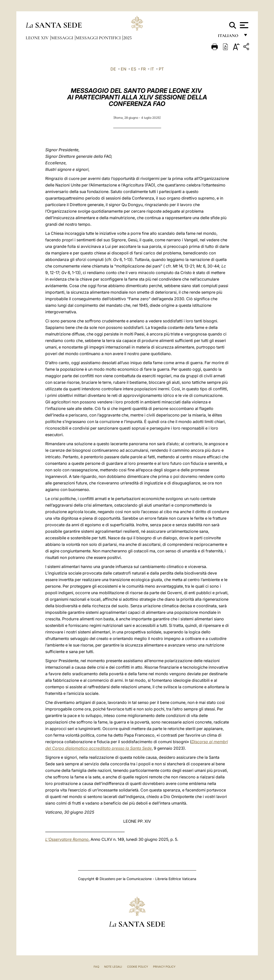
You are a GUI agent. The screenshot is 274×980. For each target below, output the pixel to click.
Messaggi (63, 38)
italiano (229, 37)
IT (152, 69)
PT (161, 69)
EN (124, 69)
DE (113, 69)
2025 (127, 38)
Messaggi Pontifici (99, 38)
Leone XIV (38, 38)
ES (134, 69)
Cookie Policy (138, 967)
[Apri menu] (243, 25)
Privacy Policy (164, 967)
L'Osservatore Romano (67, 839)
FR (143, 69)
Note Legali (113, 967)
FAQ (96, 967)
